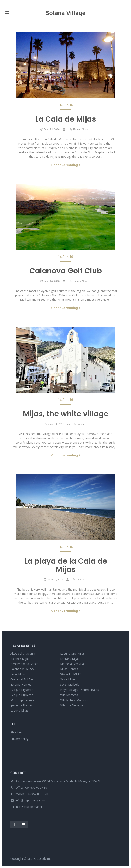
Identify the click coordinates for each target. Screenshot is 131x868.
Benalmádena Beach (24, 664)
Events (77, 130)
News (85, 130)
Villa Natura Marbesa (74, 700)
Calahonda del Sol (22, 669)
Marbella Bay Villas (73, 664)
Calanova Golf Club (66, 271)
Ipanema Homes (22, 705)
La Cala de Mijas (66, 119)
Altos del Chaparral (23, 653)
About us (16, 732)
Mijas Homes (69, 669)
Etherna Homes (21, 685)
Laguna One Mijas (72, 653)
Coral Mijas (18, 674)
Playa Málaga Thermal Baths (80, 690)
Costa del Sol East (22, 679)
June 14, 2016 (52, 130)
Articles (81, 580)
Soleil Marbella (70, 685)
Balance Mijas (20, 659)
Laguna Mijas (19, 710)
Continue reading (64, 165)
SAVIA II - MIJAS (71, 674)
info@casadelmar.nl (29, 807)
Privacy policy (19, 739)
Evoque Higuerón (22, 695)
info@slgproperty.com (30, 800)
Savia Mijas (68, 679)
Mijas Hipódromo (22, 700)
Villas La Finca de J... (73, 705)
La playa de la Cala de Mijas (66, 565)
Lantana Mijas (70, 659)
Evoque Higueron (22, 690)
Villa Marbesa (69, 695)
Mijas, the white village (66, 414)
